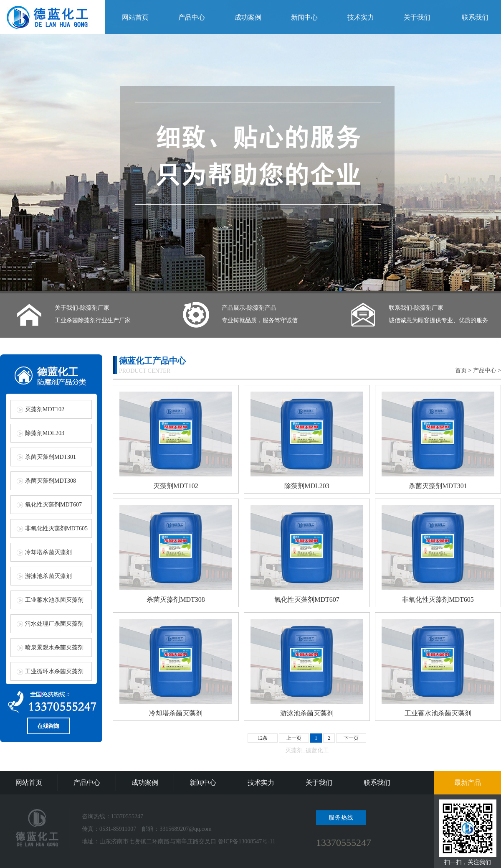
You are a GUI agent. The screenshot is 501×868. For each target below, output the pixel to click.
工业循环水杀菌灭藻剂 (54, 671)
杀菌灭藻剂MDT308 (51, 481)
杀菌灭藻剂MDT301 (51, 457)
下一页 (351, 738)
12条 (263, 738)
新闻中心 (304, 17)
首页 (461, 370)
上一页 (294, 738)
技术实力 (361, 17)
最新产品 (468, 783)
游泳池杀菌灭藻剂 (48, 576)
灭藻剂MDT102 (45, 409)
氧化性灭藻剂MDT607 (53, 505)
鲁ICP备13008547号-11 (247, 841)
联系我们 (475, 17)
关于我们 (417, 17)
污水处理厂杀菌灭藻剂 (54, 624)
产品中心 (192, 17)
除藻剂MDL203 (45, 433)
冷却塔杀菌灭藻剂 (48, 552)
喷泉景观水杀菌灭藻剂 (54, 648)
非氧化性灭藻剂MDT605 (56, 528)
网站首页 (135, 17)
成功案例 (248, 17)
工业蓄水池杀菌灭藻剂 (54, 600)
